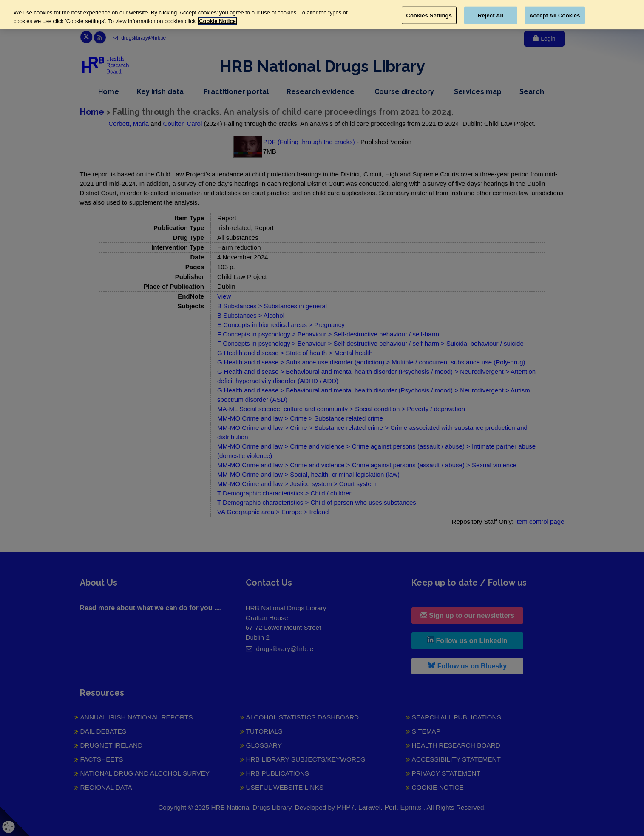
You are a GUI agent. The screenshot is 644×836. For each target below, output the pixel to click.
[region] (322, 15)
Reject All (491, 15)
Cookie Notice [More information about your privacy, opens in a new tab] (217, 21)
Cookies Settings (429, 15)
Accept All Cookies (555, 15)
